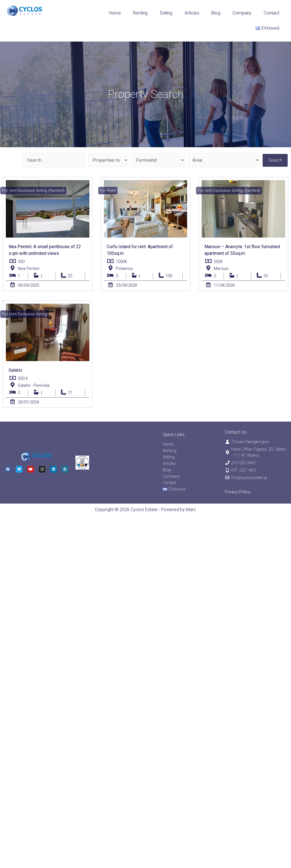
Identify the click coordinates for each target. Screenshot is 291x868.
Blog (216, 13)
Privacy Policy (238, 492)
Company (242, 13)
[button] (33, 191)
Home (115, 13)
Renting (140, 13)
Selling (166, 13)
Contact (272, 13)
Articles (192, 13)
